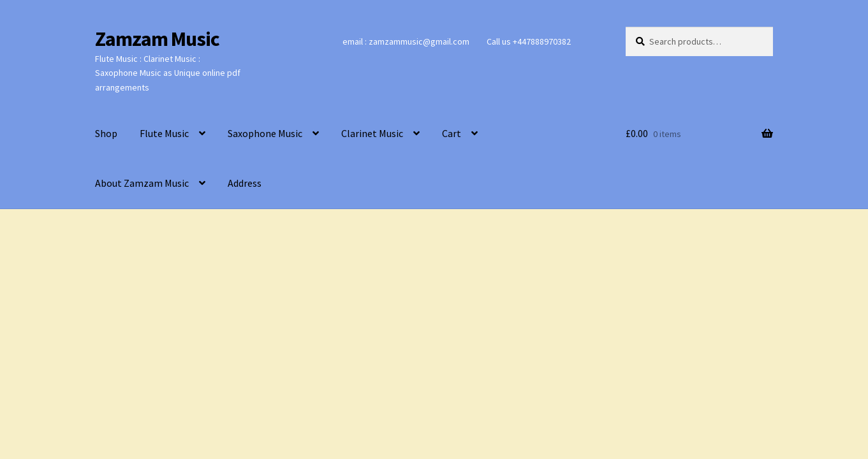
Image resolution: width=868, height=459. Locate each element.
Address (245, 183)
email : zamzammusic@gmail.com (406, 41)
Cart (452, 133)
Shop (106, 133)
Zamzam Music (157, 39)
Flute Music (164, 133)
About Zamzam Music (142, 183)
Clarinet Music (372, 133)
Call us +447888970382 (529, 41)
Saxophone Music (265, 133)
